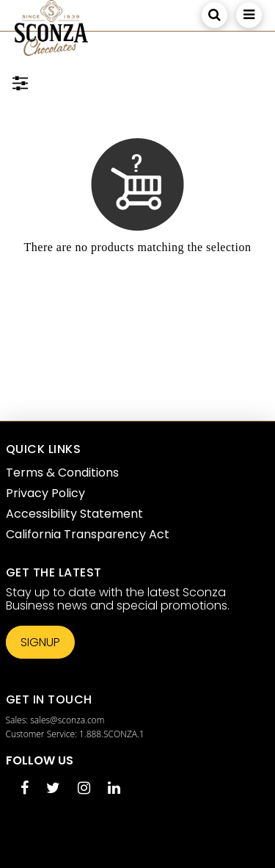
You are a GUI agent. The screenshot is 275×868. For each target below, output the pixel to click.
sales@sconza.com (67, 720)
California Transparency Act (88, 534)
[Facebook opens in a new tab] (25, 789)
